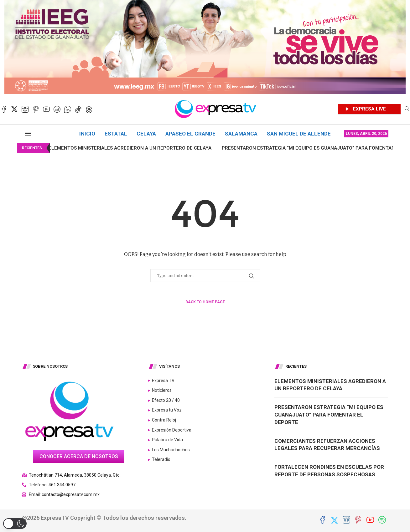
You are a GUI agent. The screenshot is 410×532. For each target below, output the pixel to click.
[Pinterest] (36, 109)
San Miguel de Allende (299, 134)
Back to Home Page (205, 302)
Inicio (87, 134)
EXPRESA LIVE (369, 109)
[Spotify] (57, 109)
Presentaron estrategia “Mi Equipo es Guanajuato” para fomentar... (294, 148)
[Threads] (89, 109)
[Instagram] (25, 109)
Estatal (116, 134)
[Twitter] (14, 109)
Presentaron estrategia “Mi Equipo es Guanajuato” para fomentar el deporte (329, 415)
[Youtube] (46, 109)
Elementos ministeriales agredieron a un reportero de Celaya (114, 148)
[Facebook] (4, 109)
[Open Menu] (28, 134)
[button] (15, 524)
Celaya (146, 134)
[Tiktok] (78, 109)
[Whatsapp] (68, 109)
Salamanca (241, 134)
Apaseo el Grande (190, 134)
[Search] (407, 109)
